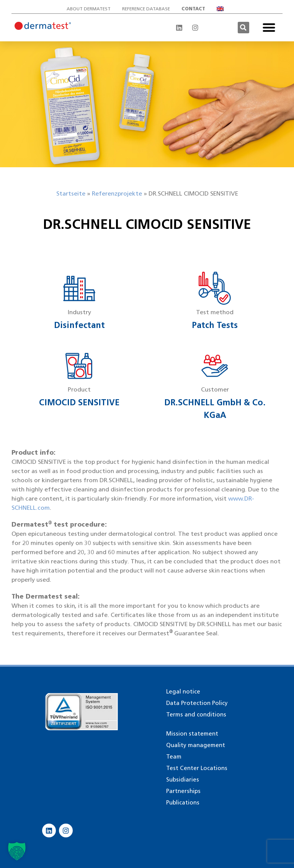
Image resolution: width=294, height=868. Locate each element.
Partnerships (183, 791)
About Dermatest (89, 9)
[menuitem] (222, 9)
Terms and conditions (196, 715)
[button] (243, 28)
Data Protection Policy (197, 703)
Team (174, 757)
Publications (183, 803)
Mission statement (192, 734)
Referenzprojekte (117, 193)
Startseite (71, 193)
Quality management (196, 745)
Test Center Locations (197, 768)
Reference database (146, 9)
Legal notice (183, 692)
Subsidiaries (183, 780)
